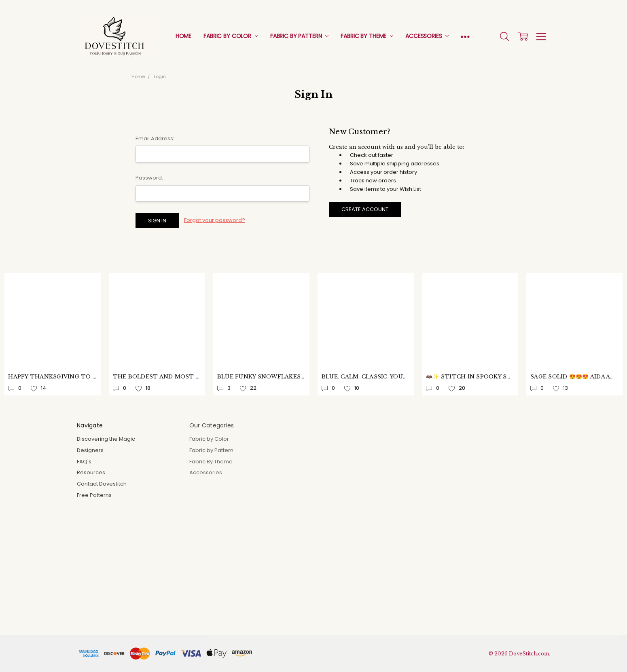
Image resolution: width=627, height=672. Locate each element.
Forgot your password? (215, 220)
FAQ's (84, 462)
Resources (91, 472)
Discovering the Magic (106, 439)
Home (183, 36)
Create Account (365, 209)
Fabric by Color (231, 36)
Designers (90, 450)
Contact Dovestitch (102, 484)
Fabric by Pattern (299, 36)
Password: (149, 178)
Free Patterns (94, 495)
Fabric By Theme (367, 36)
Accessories (427, 36)
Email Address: (155, 138)
